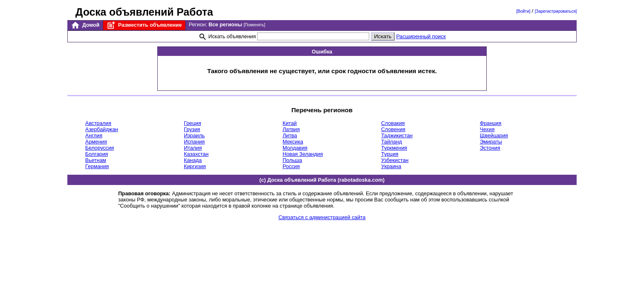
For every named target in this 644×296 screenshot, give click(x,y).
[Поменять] (254, 25)
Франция (490, 123)
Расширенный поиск (421, 36)
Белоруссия (100, 148)
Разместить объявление (144, 25)
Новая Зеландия (303, 154)
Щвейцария (494, 135)
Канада (193, 160)
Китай (290, 123)
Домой (85, 25)
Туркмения (394, 148)
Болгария (97, 154)
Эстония (490, 148)
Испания (194, 142)
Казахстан (196, 154)
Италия (193, 148)
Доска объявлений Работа (144, 12)
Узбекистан (395, 160)
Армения (96, 142)
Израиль (194, 135)
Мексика (293, 142)
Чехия (487, 129)
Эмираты (491, 142)
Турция (390, 154)
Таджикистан (397, 135)
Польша (292, 160)
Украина (391, 166)
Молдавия (295, 148)
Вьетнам (96, 160)
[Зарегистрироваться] (556, 11)
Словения (393, 129)
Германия (97, 166)
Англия (94, 135)
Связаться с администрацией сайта (322, 217)
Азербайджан (102, 129)
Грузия (192, 129)
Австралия (98, 123)
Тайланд (392, 142)
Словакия (393, 123)
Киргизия (195, 166)
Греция (193, 123)
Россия (291, 166)
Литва (290, 135)
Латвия (291, 129)
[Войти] (523, 11)
